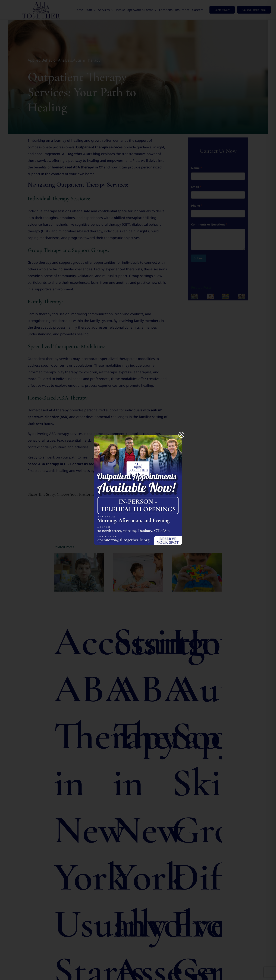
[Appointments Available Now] (138, 436)
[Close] (181, 435)
